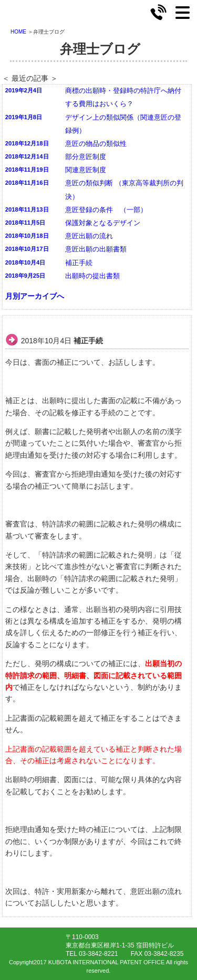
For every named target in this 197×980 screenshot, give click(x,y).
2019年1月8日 (24, 117)
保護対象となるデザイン (103, 223)
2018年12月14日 (27, 156)
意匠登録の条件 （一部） (106, 210)
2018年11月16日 (27, 183)
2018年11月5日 (25, 223)
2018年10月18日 (27, 236)
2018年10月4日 (25, 262)
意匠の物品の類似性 (96, 144)
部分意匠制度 (86, 157)
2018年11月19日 (27, 170)
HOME (18, 32)
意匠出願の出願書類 (96, 249)
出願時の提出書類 (92, 276)
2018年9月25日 (25, 276)
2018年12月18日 (27, 143)
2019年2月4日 (24, 90)
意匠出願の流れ (89, 236)
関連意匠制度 (86, 170)
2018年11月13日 (27, 209)
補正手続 (79, 263)
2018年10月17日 (27, 249)
